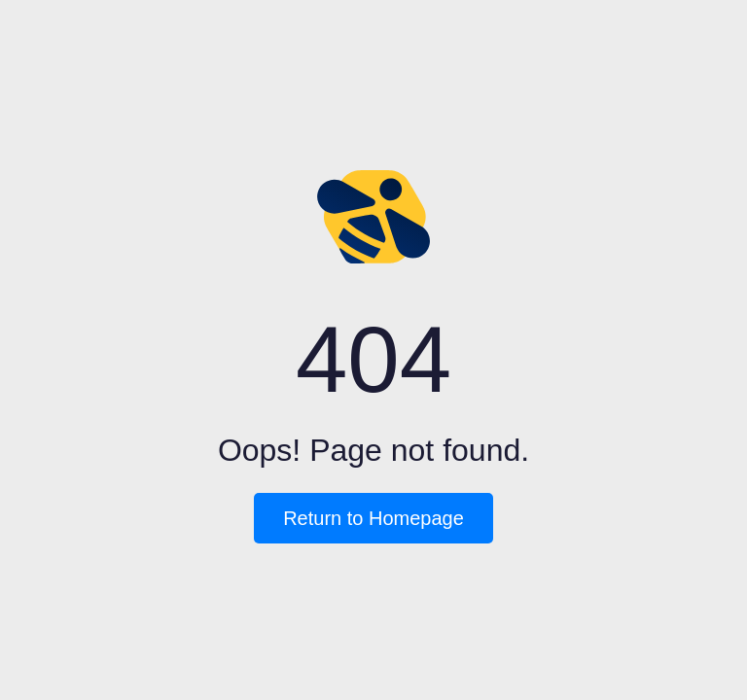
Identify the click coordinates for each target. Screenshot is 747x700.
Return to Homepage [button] (373, 518)
